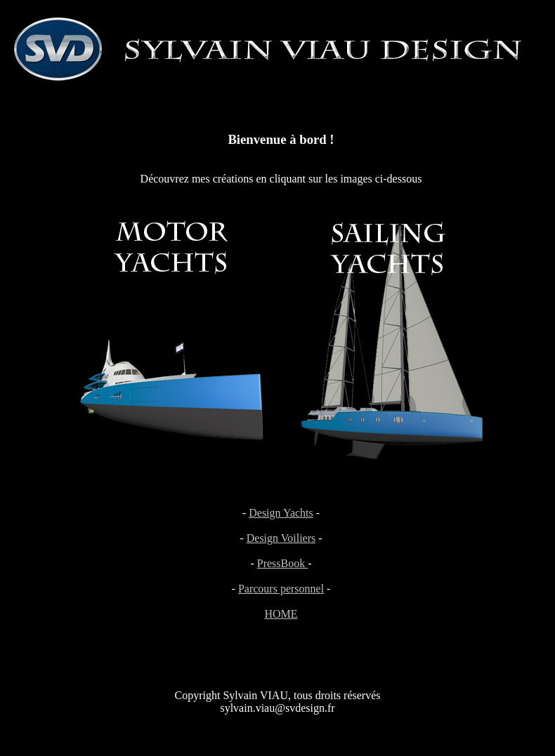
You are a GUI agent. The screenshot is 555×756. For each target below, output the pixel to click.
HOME (281, 614)
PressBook (282, 563)
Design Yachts (281, 513)
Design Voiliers (281, 538)
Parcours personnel (281, 589)
